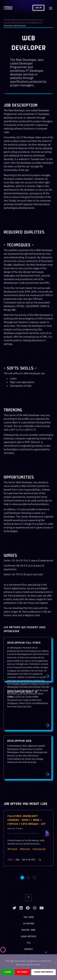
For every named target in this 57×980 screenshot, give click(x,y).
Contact (28, 949)
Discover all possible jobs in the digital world (23, 23)
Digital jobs (28, 930)
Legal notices (29, 937)
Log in (38, 8)
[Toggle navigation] (51, 8)
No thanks (22, 972)
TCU (28, 943)
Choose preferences (44, 972)
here (15, 615)
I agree (8, 972)
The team (29, 917)
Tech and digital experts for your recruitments (23, 20)
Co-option (29, 924)
